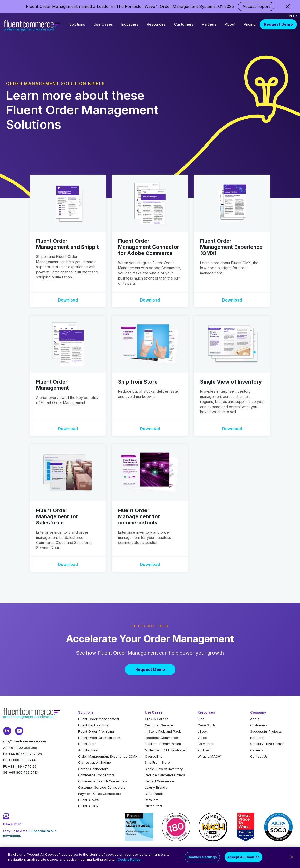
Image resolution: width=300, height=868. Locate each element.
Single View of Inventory (164, 769)
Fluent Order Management (99, 719)
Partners (209, 24)
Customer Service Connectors (102, 787)
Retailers (152, 800)
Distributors (154, 806)
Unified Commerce (159, 781)
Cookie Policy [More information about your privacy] (129, 863)
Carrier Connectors (93, 769)
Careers (257, 750)
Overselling (154, 756)
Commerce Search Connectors (103, 781)
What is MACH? (210, 756)
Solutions (77, 24)
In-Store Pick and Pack (163, 732)
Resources (156, 24)
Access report (256, 6)
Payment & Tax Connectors (100, 794)
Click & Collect (156, 719)
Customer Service (159, 725)
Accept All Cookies (243, 861)
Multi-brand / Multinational (165, 750)
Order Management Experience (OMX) (108, 756)
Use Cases (103, 24)
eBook (203, 732)
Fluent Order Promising (96, 732)
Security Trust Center (267, 744)
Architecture (88, 750)
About (230, 24)
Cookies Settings (202, 861)
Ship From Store (157, 763)
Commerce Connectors (96, 775)
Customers (184, 24)
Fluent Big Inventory (93, 725)
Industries (130, 24)
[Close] (292, 861)
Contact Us (259, 756)
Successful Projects (266, 732)
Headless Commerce (161, 738)
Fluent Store (87, 744)
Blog (201, 719)
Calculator (206, 744)
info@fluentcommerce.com (25, 741)
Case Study (207, 725)
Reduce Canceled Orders (165, 775)
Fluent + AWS (89, 800)
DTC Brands (154, 794)
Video (202, 738)
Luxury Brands (156, 787)
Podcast (204, 750)
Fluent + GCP (88, 806)
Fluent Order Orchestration (99, 738)
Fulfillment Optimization (163, 744)
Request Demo (278, 24)
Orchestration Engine (94, 763)
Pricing (250, 24)
